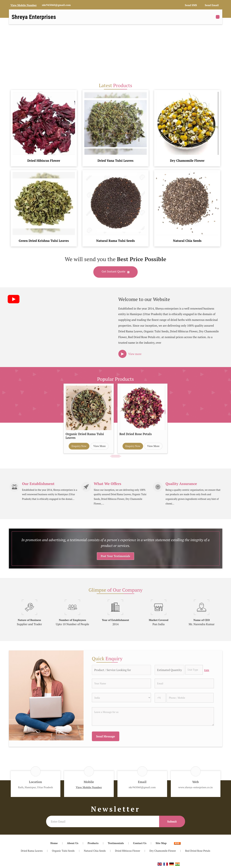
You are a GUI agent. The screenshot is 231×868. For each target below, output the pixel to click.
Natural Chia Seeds (187, 241)
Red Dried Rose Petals (136, 434)
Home (54, 844)
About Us (73, 844)
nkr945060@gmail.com (56, 5)
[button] (24, 5)
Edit (207, 671)
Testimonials (116, 844)
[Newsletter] (103, 823)
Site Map (161, 844)
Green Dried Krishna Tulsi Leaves (44, 241)
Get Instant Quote (115, 272)
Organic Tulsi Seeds (63, 852)
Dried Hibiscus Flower (44, 161)
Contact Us (140, 844)
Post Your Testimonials (115, 557)
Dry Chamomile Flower (187, 161)
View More (100, 446)
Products (93, 844)
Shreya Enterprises (34, 17)
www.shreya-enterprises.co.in (196, 788)
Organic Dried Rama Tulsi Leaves (85, 436)
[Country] (121, 699)
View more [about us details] (135, 354)
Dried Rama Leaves (32, 852)
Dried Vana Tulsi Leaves (116, 161)
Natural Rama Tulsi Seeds (115, 241)
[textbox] (194, 671)
